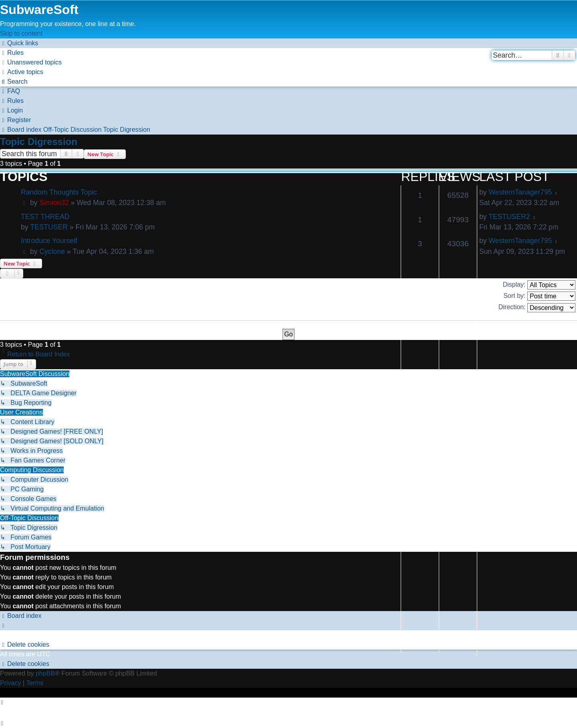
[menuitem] (12, 53)
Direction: (537, 308)
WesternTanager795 (520, 192)
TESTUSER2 (509, 217)
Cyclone (52, 251)
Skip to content (21, 33)
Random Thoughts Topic (59, 192)
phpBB (45, 673)
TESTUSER (49, 227)
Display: (539, 285)
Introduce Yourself (49, 241)
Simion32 (54, 203)
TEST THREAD (45, 217)
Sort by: (539, 296)
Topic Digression (39, 142)
